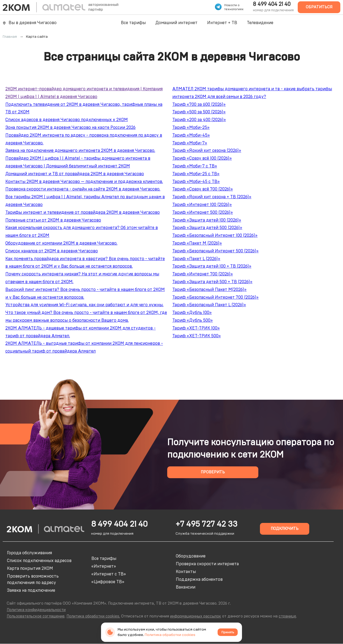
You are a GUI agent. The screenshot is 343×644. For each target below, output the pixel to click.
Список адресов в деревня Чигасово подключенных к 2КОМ (67, 120)
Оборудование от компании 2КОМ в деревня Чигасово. (61, 243)
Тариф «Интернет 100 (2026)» (202, 205)
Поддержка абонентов (199, 579)
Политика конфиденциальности (36, 610)
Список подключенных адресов (39, 561)
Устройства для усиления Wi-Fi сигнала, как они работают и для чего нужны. (84, 305)
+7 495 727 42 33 (206, 524)
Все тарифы (133, 23)
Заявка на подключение (31, 590)
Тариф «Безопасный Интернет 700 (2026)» (215, 297)
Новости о (232, 5)
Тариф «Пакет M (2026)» (197, 243)
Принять (228, 632)
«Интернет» (104, 566)
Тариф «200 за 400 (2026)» (199, 120)
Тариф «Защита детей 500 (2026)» (207, 228)
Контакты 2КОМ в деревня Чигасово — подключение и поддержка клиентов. (84, 182)
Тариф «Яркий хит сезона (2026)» (207, 151)
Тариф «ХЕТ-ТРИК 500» (197, 336)
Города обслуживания (29, 553)
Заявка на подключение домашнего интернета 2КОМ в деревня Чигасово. (80, 151)
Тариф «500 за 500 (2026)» (199, 112)
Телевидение (260, 23)
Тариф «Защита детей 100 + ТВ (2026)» (212, 266)
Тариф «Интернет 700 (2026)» (203, 274)
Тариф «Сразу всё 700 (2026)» (203, 189)
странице (287, 616)
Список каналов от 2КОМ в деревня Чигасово (52, 251)
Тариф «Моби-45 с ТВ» (196, 182)
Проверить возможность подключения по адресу (33, 579)
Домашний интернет (176, 23)
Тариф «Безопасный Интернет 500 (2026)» (215, 251)
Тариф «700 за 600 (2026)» (199, 104)
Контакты (186, 572)
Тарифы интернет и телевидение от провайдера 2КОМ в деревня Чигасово (83, 212)
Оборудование (191, 556)
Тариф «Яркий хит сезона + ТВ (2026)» (212, 197)
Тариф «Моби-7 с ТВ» (195, 166)
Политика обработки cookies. (93, 616)
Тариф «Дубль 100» (192, 313)
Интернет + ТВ (222, 23)
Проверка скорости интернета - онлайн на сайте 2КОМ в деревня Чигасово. (83, 189)
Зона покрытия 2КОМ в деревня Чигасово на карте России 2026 (70, 128)
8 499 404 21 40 (272, 4)
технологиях (234, 9)
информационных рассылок (196, 616)
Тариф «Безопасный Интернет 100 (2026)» (215, 235)
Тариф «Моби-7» (190, 143)
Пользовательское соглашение (36, 616)
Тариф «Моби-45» (191, 135)
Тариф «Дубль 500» (193, 320)
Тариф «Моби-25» (191, 128)
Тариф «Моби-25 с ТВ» (196, 174)
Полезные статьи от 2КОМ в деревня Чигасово (53, 220)
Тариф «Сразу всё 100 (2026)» (202, 158)
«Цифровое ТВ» (108, 582)
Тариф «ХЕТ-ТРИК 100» (196, 328)
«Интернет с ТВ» (109, 574)
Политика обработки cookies (170, 635)
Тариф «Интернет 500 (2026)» (203, 212)
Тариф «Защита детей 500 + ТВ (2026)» (212, 282)
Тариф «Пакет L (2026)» (196, 259)
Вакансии (186, 587)
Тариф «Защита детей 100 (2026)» (207, 220)
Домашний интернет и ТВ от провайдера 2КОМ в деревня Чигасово (75, 174)
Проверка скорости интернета (207, 564)
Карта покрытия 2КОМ (30, 568)
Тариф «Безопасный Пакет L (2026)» (209, 305)
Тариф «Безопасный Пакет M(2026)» (209, 290)
